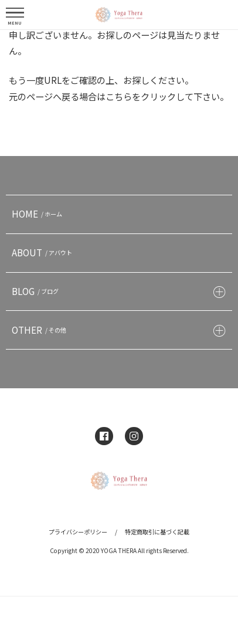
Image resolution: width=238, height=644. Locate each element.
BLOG (37, 291)
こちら (119, 96)
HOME (38, 213)
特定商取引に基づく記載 (157, 532)
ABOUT (43, 252)
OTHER (40, 330)
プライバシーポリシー (78, 532)
